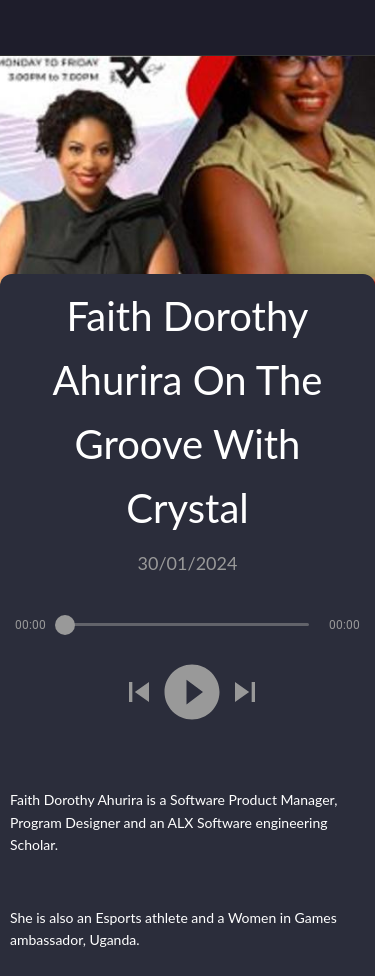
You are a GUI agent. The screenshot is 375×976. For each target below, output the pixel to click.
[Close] (28, 28)
